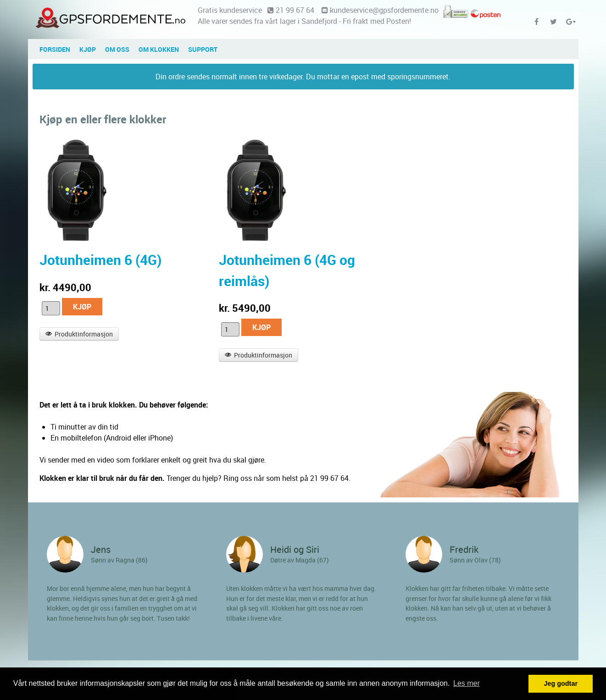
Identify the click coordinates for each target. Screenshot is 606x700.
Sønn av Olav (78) (475, 560)
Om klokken (159, 49)
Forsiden (55, 49)
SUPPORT (203, 49)
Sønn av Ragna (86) (119, 560)
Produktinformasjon (79, 334)
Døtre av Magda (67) (300, 560)
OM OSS (117, 49)
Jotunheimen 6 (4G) (100, 260)
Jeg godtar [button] (561, 683)
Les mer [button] (467, 683)
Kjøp (88, 49)
